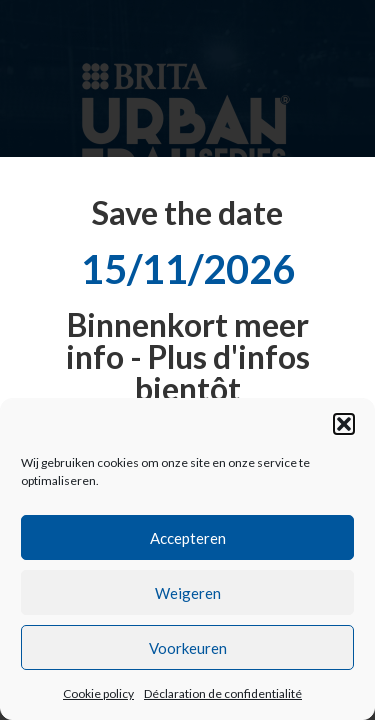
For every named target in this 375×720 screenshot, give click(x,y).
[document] (187, 360)
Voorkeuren (188, 648)
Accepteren (188, 538)
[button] (344, 424)
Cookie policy (98, 693)
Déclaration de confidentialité (223, 693)
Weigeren (188, 593)
